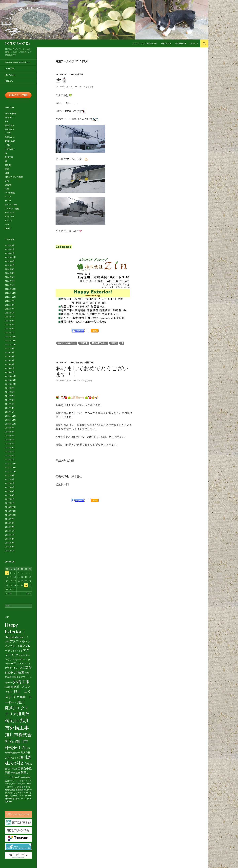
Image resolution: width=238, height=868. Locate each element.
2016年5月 (10, 535)
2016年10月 (10, 515)
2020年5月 (10, 357)
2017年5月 (10, 491)
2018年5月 (10, 444)
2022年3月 (10, 325)
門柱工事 (16, 773)
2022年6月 (10, 313)
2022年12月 (10, 289)
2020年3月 (10, 364)
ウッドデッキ (17, 651)
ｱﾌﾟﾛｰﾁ (8, 197)
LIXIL (7, 642)
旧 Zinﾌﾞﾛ (194, 43)
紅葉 (16, 769)
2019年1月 (10, 412)
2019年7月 (10, 396)
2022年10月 (10, 297)
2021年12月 (10, 337)
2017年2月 (10, 499)
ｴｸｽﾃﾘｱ (17, 777)
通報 (95, 331)
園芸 (21, 787)
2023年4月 (10, 273)
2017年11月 (10, 468)
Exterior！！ (63, 74)
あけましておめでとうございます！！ (92, 371)
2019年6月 (10, 400)
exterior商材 (11, 114)
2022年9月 (10, 301)
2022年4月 (10, 321)
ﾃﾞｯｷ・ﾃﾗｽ (9, 217)
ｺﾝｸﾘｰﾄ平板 (26, 778)
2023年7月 (10, 265)
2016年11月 (10, 511)
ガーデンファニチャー (21, 796)
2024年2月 (10, 249)
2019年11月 (10, 380)
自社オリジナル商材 (14, 177)
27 (26, 585)
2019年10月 (10, 384)
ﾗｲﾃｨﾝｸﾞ (8, 229)
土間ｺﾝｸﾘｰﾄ (10, 149)
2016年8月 (10, 523)
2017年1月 (10, 503)
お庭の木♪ (9, 125)
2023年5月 (10, 269)
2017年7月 (10, 483)
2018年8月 (10, 432)
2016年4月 (10, 539)
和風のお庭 (10, 141)
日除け (8, 796)
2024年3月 (10, 245)
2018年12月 (10, 416)
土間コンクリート (21, 677)
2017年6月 (10, 487)
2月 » (29, 594)
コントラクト (21, 781)
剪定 (13, 790)
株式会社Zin (16, 763)
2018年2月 (10, 456)
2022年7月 (10, 309)
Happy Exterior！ (67, 343)
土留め (8, 145)
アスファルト (19, 641)
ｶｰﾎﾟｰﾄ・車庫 (11, 205)
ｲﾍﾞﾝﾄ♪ (8, 201)
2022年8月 (10, 305)
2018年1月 (10, 460)
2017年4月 (10, 495)
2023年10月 (10, 257)
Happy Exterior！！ (17, 637)
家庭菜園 (9, 687)
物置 (7, 169)
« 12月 (9, 594)
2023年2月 (10, 281)
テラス (20, 793)
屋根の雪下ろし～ (99, 343)
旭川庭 (25, 757)
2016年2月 (10, 547)
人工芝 (8, 133)
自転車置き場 (11, 799)
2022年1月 (10, 333)
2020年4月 (10, 360)
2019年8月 (10, 392)
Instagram (181, 43)
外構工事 (79, 74)
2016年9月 (10, 519)
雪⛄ (62, 80)
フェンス (19, 663)
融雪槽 (8, 185)
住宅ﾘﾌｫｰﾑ (9, 137)
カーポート (21, 659)
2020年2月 (10, 368)
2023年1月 (10, 285)
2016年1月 (10, 551)
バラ (26, 787)
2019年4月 (10, 408)
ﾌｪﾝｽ (7, 225)
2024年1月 (10, 253)
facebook (166, 43)
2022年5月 (10, 317)
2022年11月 (10, 293)
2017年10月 (10, 472)
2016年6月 (10, 531)
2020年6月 (10, 353)
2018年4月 (10, 448)
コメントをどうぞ (85, 87)
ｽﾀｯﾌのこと (10, 213)
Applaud (79, 331)
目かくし (13, 793)
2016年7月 (10, 527)
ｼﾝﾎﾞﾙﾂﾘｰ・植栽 (12, 209)
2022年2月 (10, 329)
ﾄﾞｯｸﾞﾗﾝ (8, 221)
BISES (10, 802)
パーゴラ (28, 793)
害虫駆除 (20, 790)
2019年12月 (10, 376)
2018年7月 (10, 436)
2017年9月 (10, 475)
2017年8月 (10, 479)
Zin (73, 74)
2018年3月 (10, 452)
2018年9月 (10, 428)
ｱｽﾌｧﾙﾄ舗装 (10, 193)
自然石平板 (25, 768)
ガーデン (11, 781)
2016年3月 (10, 543)
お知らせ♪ (80, 362)
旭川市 (114, 343)
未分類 (8, 165)
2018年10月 (10, 424)
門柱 (7, 189)
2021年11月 (10, 341)
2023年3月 (10, 277)
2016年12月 (10, 507)
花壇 (7, 181)
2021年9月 (10, 349)
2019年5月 (10, 404)
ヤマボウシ (15, 668)
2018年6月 (10, 440)
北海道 (19, 672)
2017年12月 (10, 464)
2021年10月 (10, 345)
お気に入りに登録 (18, 95)
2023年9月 (10, 261)
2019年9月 (10, 388)
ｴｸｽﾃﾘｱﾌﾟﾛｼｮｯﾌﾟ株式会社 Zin (145, 43)
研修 (7, 173)
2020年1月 (10, 372)
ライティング (23, 799)
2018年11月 (10, 420)
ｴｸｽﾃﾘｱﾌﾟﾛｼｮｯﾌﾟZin (18, 43)
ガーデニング (13, 787)
